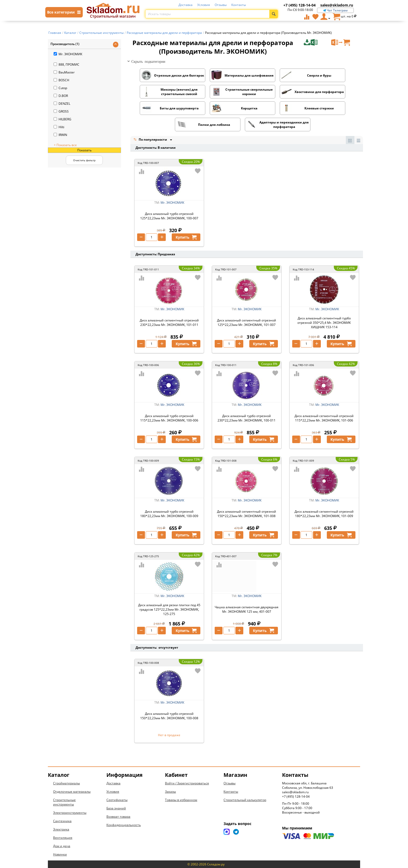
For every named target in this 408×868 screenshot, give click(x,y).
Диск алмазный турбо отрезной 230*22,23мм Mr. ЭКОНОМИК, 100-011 (247, 418)
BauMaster (64, 72)
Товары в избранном (181, 800)
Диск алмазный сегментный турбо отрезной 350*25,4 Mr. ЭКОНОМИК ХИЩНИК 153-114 (324, 323)
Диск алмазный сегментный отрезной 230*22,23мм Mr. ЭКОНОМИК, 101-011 (169, 323)
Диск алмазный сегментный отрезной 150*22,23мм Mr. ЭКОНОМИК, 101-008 (247, 514)
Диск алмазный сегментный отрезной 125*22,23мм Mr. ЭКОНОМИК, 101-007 (247, 323)
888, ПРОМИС (66, 64)
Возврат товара (118, 817)
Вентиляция (63, 838)
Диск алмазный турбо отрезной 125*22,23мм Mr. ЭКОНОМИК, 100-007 (169, 216)
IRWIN (60, 135)
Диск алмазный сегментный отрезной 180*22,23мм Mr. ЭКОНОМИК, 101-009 (324, 514)
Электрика (61, 829)
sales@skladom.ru (337, 5)
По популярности (151, 140)
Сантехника (62, 821)
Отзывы (221, 5)
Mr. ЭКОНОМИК (68, 54)
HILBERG (62, 119)
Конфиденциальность (124, 825)
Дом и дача (62, 846)
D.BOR (61, 96)
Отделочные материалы (72, 792)
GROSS (61, 111)
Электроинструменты (70, 813)
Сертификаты (117, 800)
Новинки (60, 854)
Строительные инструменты (64, 802)
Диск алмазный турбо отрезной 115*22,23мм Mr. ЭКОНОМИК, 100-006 (169, 418)
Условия (204, 5)
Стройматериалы (66, 783)
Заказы (170, 792)
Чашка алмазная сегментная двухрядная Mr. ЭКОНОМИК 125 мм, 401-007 (247, 609)
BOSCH (61, 80)
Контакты (239, 5)
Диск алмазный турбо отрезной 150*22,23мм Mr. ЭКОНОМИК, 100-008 (169, 716)
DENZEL (62, 104)
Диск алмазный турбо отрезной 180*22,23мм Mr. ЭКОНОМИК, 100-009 (169, 514)
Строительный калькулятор (245, 800)
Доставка (186, 5)
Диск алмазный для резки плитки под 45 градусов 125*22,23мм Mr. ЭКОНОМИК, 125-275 (169, 609)
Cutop (60, 88)
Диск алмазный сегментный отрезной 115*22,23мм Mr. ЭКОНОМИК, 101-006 (324, 418)
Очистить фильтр (84, 160)
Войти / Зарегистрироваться (187, 783)
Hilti (59, 127)
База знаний (116, 808)
